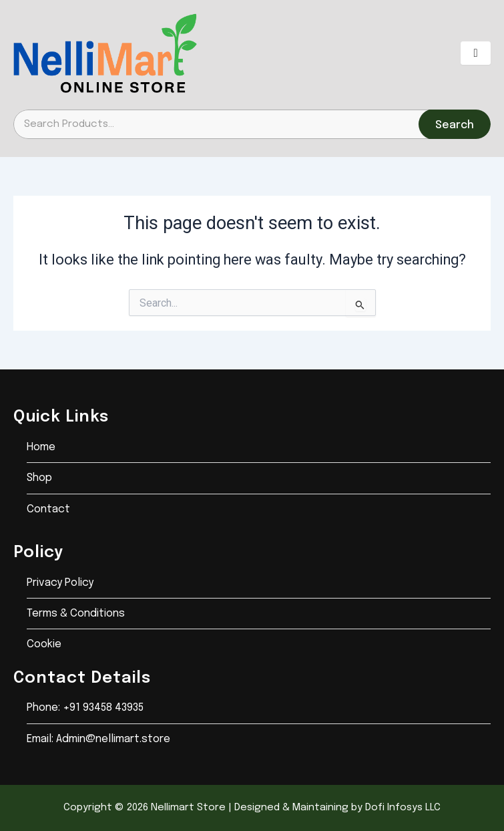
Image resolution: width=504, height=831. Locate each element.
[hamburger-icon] (476, 53)
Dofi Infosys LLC (403, 808)
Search (455, 125)
